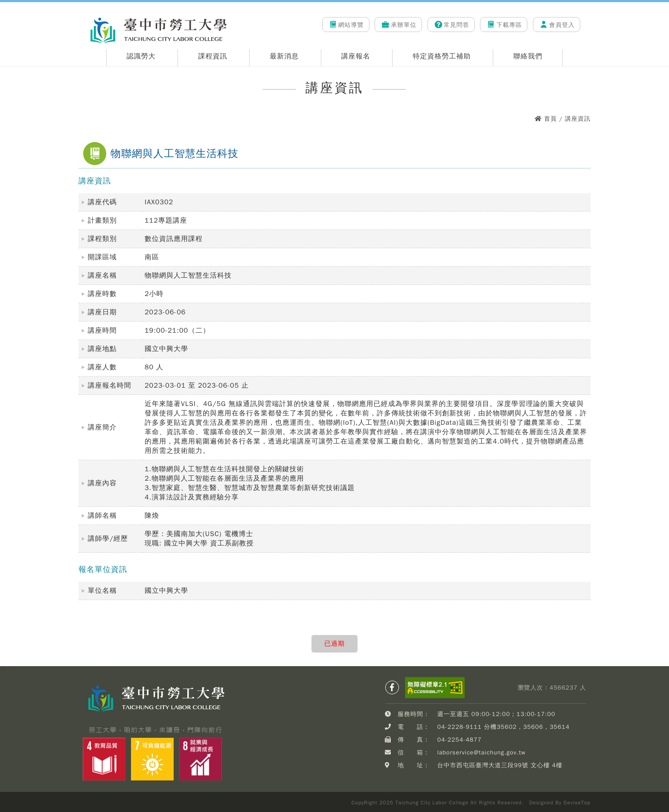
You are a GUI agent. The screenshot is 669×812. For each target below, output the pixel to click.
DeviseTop (577, 803)
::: (81, 13)
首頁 (550, 119)
